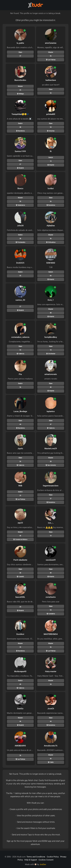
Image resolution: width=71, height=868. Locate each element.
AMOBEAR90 (20, 746)
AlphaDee (51, 226)
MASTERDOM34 (51, 634)
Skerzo (20, 188)
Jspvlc (20, 449)
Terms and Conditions (36, 857)
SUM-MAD (51, 263)
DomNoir (20, 634)
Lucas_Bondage (20, 411)
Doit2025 (20, 263)
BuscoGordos (20, 80)
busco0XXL (20, 597)
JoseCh (51, 709)
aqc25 (20, 523)
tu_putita (20, 43)
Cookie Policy (53, 857)
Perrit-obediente (20, 560)
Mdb (20, 486)
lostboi (51, 188)
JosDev (43, 864)
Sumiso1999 (20, 151)
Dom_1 (51, 300)
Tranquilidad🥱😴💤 (20, 114)
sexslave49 (51, 560)
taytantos (51, 411)
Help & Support (31, 860)
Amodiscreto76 (51, 746)
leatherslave (51, 80)
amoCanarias (51, 43)
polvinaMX (51, 114)
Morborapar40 (20, 671)
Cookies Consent (46, 860)
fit (51, 151)
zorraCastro (51, 597)
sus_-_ (51, 523)
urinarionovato (51, 374)
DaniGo (20, 709)
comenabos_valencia (20, 337)
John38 (20, 226)
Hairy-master (51, 671)
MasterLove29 (51, 449)
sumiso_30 (20, 300)
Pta (20, 374)
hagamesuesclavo (51, 486)
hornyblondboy (51, 337)
